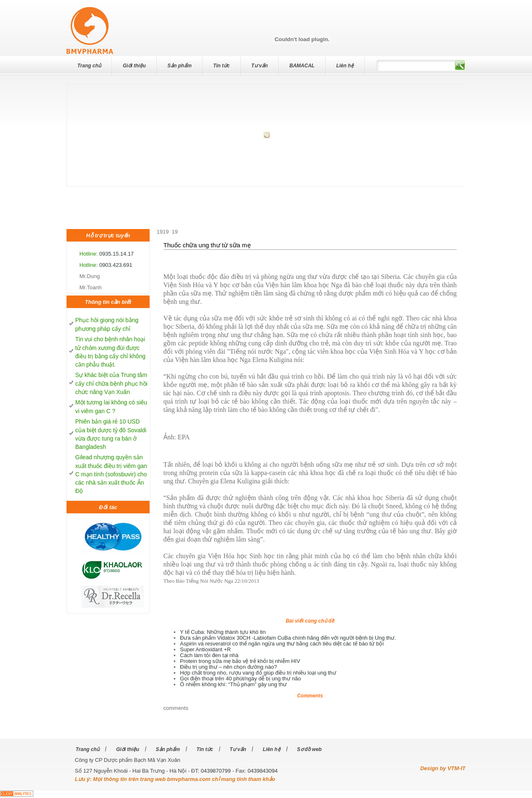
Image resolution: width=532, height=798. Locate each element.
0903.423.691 (116, 265)
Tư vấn (260, 66)
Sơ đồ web (309, 749)
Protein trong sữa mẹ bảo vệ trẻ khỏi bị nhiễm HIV (240, 661)
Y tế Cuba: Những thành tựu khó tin (223, 632)
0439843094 (263, 771)
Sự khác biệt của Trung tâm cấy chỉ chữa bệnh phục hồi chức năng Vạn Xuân (111, 383)
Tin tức (222, 66)
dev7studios (33, 14)
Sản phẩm (180, 66)
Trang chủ (89, 66)
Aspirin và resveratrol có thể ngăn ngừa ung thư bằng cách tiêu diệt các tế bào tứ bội (282, 644)
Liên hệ (345, 66)
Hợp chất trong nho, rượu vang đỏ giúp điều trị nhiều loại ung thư (258, 673)
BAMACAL (302, 66)
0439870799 (216, 771)
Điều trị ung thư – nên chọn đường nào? (228, 667)
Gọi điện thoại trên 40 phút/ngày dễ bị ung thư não (240, 679)
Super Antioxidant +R (206, 649)
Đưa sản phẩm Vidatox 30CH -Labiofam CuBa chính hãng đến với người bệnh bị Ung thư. (288, 638)
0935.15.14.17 (117, 254)
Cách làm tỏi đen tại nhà (209, 655)
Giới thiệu (134, 66)
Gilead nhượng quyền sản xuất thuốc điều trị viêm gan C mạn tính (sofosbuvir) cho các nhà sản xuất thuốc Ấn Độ (111, 474)
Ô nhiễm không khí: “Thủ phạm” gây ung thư (233, 684)
